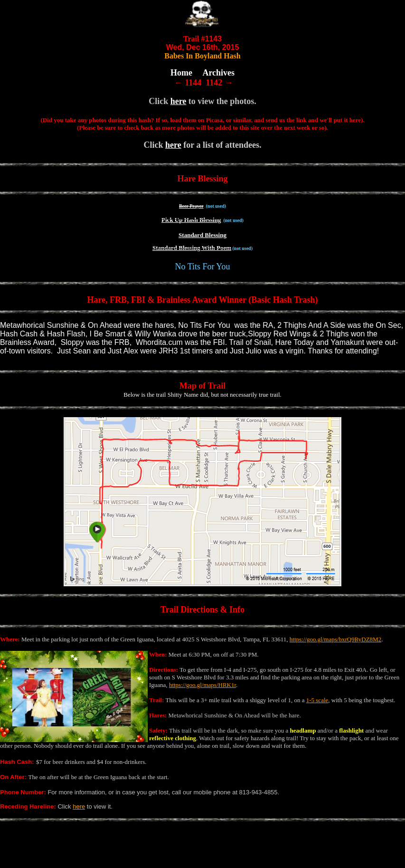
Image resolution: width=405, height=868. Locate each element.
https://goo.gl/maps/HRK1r (202, 685)
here (179, 101)
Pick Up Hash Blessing (191, 220)
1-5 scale (317, 700)
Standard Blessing (202, 235)
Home (181, 73)
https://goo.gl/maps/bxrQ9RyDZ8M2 (335, 639)
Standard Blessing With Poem (192, 248)
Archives (218, 73)
